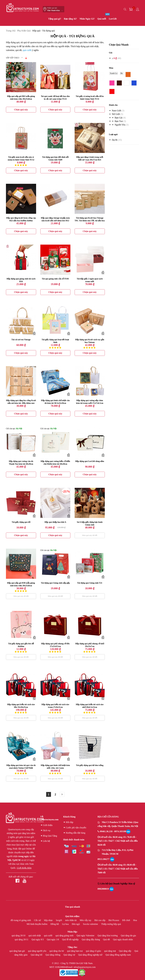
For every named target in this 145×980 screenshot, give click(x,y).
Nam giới (117, 111)
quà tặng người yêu (37, 951)
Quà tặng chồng (53, 955)
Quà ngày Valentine (86, 936)
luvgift (59, 920)
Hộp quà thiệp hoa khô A (55, 522)
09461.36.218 (106, 831)
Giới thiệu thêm (24, 868)
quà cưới (27, 50)
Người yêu (120, 125)
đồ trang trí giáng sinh (21, 920)
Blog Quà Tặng (49, 836)
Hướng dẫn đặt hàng (74, 833)
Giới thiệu (46, 825)
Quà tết (107, 939)
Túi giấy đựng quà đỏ (21, 522)
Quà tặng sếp (125, 951)
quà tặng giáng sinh (65, 936)
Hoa (135, 920)
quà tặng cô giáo (94, 951)
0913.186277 (104, 859)
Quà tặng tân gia (128, 936)
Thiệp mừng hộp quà (111, 924)
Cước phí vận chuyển (75, 828)
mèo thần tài (71, 920)
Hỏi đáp (68, 822)
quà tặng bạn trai (75, 951)
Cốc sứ (38, 920)
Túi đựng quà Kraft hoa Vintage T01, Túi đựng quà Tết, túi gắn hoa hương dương (90, 221)
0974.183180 (120, 831)
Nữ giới (116, 114)
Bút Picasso (114, 920)
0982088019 (103, 889)
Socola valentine (91, 924)
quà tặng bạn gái (17, 951)
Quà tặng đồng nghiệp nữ (91, 955)
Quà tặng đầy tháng (91, 939)
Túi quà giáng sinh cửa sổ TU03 (55, 279)
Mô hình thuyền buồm (37, 924)
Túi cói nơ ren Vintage (21, 340)
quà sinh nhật (35, 936)
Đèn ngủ (76, 924)
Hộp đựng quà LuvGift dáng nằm (90, 461)
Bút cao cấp (100, 920)
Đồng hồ (55, 924)
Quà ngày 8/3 (38, 939)
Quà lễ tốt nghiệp (71, 939)
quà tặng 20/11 (22, 939)
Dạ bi (115, 140)
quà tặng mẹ (110, 951)
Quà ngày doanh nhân (123, 939)
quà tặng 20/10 (19, 936)
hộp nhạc (49, 920)
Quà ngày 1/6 (53, 939)
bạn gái (119, 118)
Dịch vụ (45, 830)
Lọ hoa (66, 924)
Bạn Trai (119, 121)
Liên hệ (45, 841)
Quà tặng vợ (70, 955)
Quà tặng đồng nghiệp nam (118, 955)
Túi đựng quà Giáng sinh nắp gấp (55, 583)
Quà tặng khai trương (108, 936)
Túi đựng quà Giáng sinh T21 (90, 583)
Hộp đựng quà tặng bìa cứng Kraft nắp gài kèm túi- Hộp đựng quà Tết (21, 403)
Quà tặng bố (37, 955)
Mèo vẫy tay (86, 920)
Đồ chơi (126, 920)
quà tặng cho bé (57, 951)
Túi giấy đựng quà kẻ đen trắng (90, 749)
